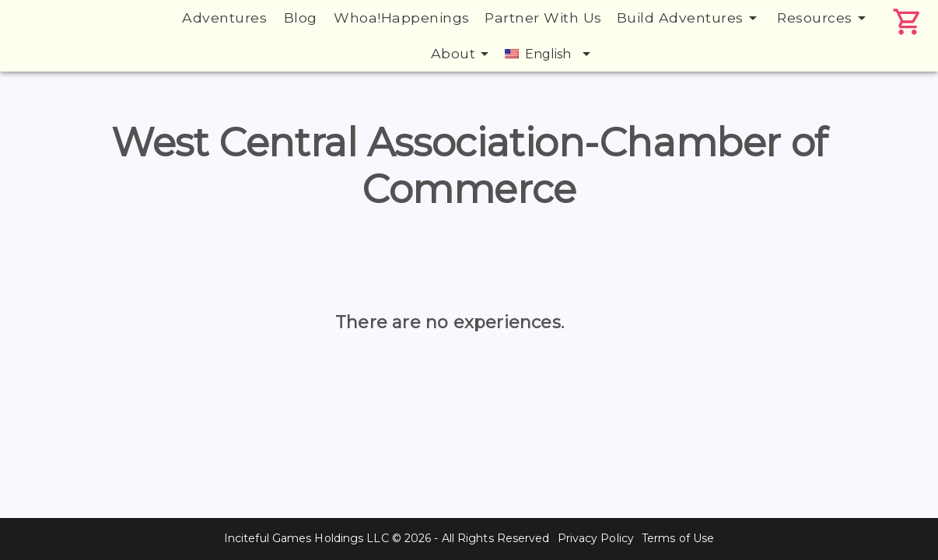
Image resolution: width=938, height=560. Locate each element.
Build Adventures (689, 18)
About (463, 54)
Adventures (224, 17)
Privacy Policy (596, 538)
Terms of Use (678, 538)
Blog (301, 17)
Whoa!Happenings (402, 17)
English (550, 54)
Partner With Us (543, 17)
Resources (824, 18)
